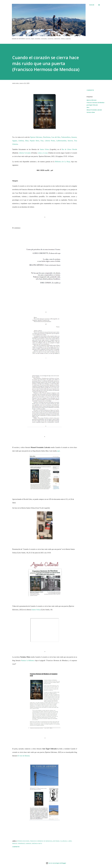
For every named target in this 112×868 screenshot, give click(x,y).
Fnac (42, 141)
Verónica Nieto (91, 112)
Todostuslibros (66, 137)
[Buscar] (92, 5)
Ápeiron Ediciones (36, 137)
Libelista (21, 141)
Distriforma (47, 137)
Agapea (15, 141)
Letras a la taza (42, 153)
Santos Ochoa (44, 149)
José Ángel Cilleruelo (92, 105)
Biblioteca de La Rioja (63, 162)
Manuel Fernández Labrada (94, 110)
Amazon (74, 137)
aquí (58, 451)
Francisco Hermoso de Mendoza (95, 103)
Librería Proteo (50, 141)
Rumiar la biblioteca (28, 661)
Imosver (70, 141)
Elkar (27, 141)
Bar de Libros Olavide (69, 149)
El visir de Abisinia (24, 756)
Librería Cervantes (25, 153)
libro (88, 107)
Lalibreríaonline (61, 141)
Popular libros (35, 141)
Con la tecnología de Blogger (56, 863)
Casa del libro (56, 137)
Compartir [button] (90, 90)
